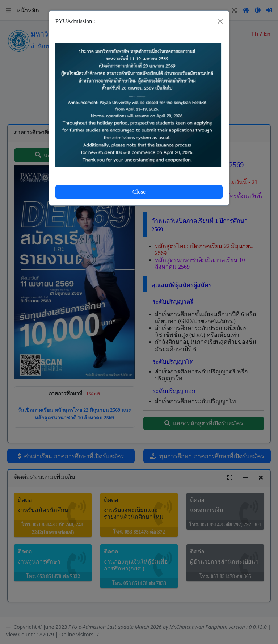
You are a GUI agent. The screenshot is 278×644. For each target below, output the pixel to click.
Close (139, 192)
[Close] (220, 21)
